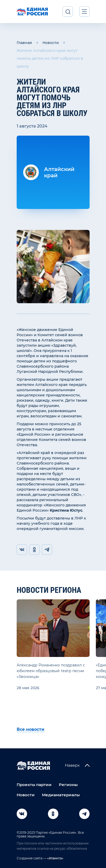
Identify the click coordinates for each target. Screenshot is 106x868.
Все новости (30, 729)
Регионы (68, 785)
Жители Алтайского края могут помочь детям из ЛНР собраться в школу (50, 58)
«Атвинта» (55, 858)
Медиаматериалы (61, 795)
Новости (51, 43)
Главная (24, 43)
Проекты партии (34, 785)
